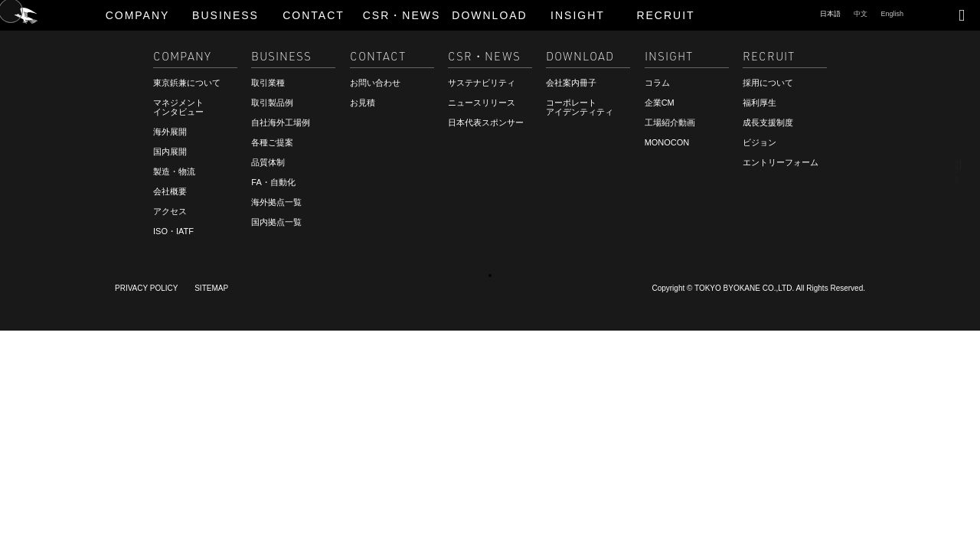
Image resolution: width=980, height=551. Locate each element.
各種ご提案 (272, 142)
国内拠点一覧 (276, 222)
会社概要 (170, 191)
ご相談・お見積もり (73, 504)
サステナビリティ (482, 83)
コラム (657, 83)
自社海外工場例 (281, 122)
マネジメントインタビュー (178, 107)
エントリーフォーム (781, 162)
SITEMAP (211, 288)
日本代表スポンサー (486, 122)
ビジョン (759, 142)
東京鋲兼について (187, 83)
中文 (861, 14)
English (892, 14)
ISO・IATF (173, 231)
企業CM (660, 103)
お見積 (363, 103)
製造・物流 (174, 171)
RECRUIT (48, 518)
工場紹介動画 (670, 122)
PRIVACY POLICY (146, 288)
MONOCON (667, 142)
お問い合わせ (375, 83)
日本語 (830, 14)
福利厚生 (759, 103)
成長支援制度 (768, 122)
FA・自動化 (273, 182)
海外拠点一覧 (276, 202)
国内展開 (170, 152)
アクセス (170, 211)
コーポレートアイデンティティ (580, 107)
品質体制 (268, 162)
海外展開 (170, 132)
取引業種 (268, 83)
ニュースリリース (482, 103)
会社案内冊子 (571, 83)
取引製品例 (272, 103)
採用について (768, 83)
